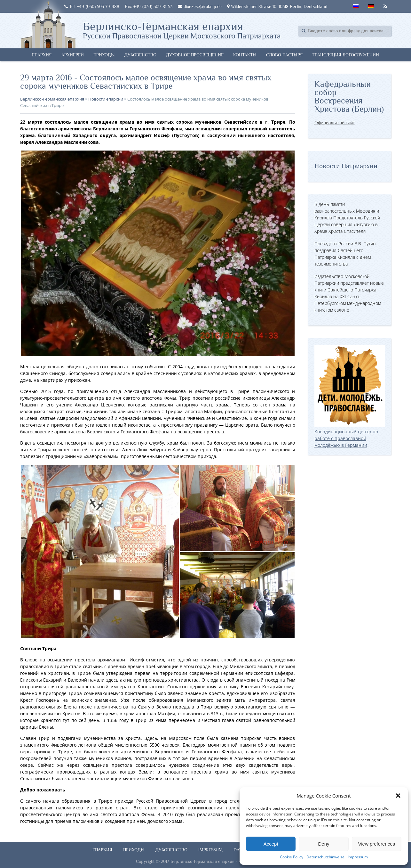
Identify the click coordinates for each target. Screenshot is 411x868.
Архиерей (73, 55)
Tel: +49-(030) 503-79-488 (92, 6)
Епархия (42, 55)
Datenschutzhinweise (325, 857)
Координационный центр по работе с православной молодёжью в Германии (350, 435)
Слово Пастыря (285, 55)
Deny (324, 844)
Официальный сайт (335, 123)
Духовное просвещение (195, 55)
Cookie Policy (292, 857)
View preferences (377, 844)
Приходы (104, 55)
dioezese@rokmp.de (200, 6)
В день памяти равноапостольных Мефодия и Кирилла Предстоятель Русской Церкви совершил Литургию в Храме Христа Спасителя (347, 218)
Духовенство (140, 55)
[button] (398, 796)
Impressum (358, 857)
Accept (271, 844)
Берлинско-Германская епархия (182, 30)
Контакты (245, 55)
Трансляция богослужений (346, 55)
